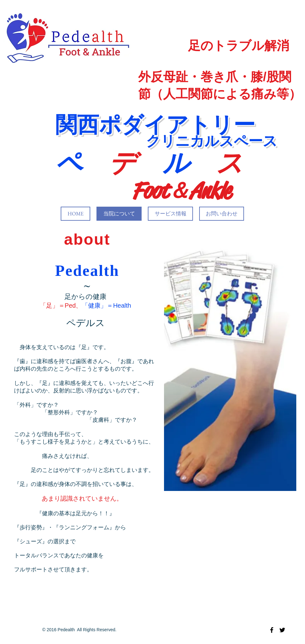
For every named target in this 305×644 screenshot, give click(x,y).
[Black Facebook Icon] (272, 630)
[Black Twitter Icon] (282, 630)
